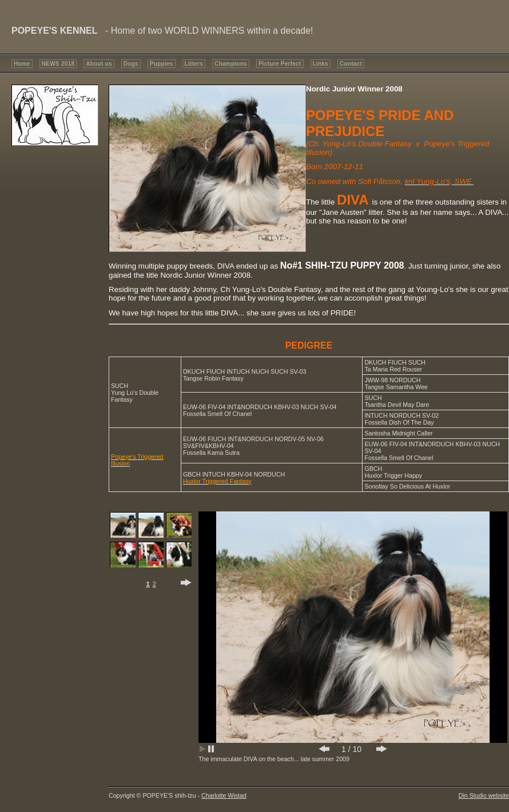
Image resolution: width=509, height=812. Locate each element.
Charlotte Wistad (224, 795)
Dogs (131, 64)
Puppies (162, 64)
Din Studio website (484, 795)
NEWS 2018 (58, 64)
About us (99, 64)
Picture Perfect (280, 64)
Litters (194, 64)
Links (321, 64)
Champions (231, 64)
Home (22, 64)
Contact (351, 64)
